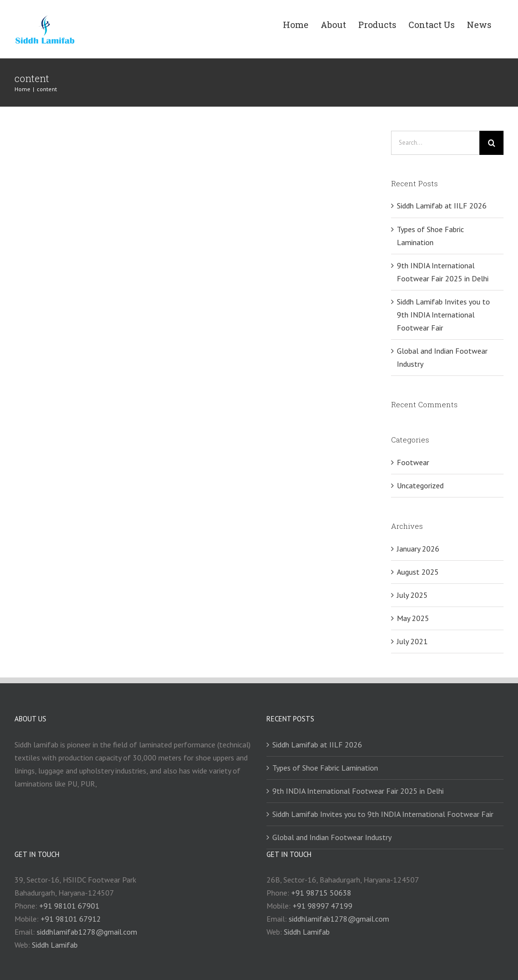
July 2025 (412, 595)
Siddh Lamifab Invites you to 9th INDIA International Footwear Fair (443, 315)
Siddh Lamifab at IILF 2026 (442, 206)
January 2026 (418, 549)
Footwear (413, 462)
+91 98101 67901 (69, 906)
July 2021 (412, 641)
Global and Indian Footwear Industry (332, 837)
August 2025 (418, 572)
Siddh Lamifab (55, 945)
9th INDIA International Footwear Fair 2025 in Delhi (358, 791)
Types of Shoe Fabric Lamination (325, 768)
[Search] (491, 143)
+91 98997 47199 (322, 906)
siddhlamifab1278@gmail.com (87, 932)
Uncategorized (420, 485)
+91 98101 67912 (71, 919)
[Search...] (435, 143)
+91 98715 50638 (321, 893)
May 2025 (413, 618)
